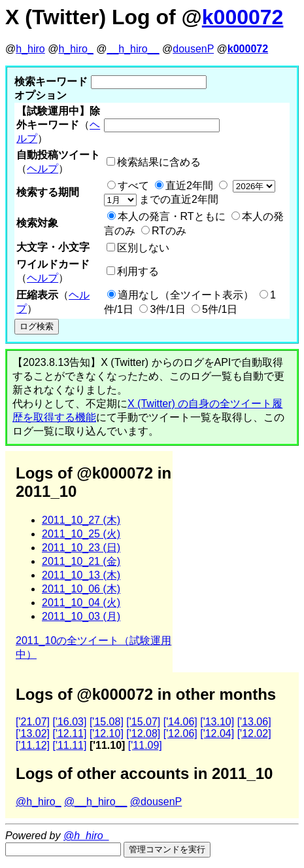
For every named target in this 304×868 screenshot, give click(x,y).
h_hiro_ (76, 49)
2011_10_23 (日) (81, 548)
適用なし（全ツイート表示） (186, 295)
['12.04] (217, 733)
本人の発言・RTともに (172, 216)
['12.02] (254, 733)
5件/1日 (220, 309)
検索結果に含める (159, 162)
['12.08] (143, 733)
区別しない (143, 248)
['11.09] (145, 745)
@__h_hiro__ (95, 802)
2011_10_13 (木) (81, 575)
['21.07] (33, 722)
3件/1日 (167, 309)
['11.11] (69, 745)
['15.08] (107, 722)
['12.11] (69, 733)
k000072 (243, 17)
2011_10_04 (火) (81, 603)
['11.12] (33, 745)
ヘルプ (42, 169)
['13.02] (33, 733)
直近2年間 (189, 186)
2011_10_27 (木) (81, 520)
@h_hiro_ (39, 802)
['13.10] (217, 722)
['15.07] (143, 722)
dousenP (193, 49)
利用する (138, 271)
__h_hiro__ (133, 49)
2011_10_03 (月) (81, 616)
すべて (133, 186)
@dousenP (156, 802)
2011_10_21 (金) (81, 561)
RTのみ (169, 231)
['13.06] (254, 722)
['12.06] (180, 733)
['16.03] (69, 722)
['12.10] (107, 733)
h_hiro (30, 49)
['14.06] (180, 722)
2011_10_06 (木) (81, 589)
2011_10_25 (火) (81, 534)
